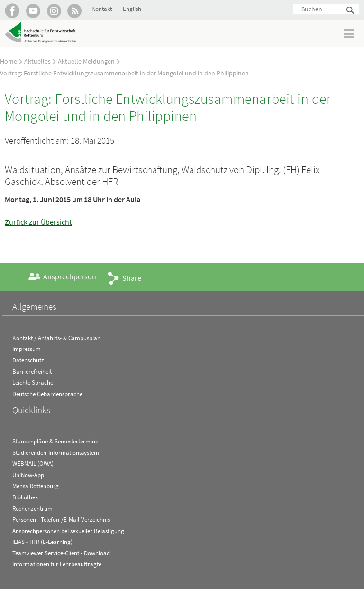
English (132, 9)
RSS (75, 11)
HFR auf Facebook (12, 11)
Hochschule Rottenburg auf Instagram (54, 11)
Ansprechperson (70, 276)
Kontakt (102, 9)
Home (9, 61)
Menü (349, 33)
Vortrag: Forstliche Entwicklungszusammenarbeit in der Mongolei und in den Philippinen (124, 73)
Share (132, 278)
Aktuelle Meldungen (86, 61)
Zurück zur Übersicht (38, 222)
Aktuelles (37, 61)
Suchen (351, 11)
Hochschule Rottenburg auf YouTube (33, 11)
